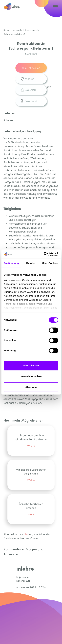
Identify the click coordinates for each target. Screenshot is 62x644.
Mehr (31, 514)
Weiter (31, 446)
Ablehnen (31, 387)
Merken (28, 79)
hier (26, 534)
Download (29, 101)
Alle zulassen (31, 365)
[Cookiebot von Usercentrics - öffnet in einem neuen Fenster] (44, 254)
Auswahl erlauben (31, 376)
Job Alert (28, 90)
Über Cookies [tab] (50, 263)
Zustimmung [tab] (11, 263)
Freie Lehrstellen (31, 68)
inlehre (25, 569)
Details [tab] (30, 263)
